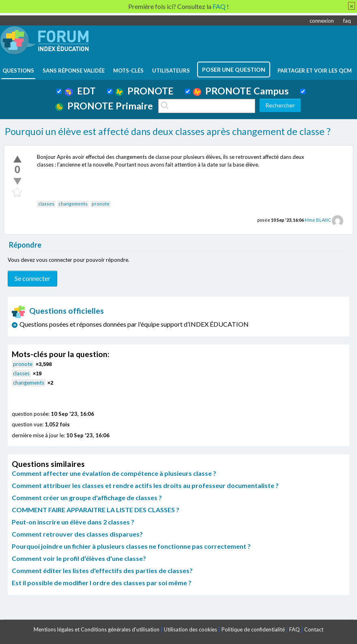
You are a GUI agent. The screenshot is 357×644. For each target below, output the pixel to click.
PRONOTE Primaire (104, 106)
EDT (80, 91)
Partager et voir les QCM (315, 71)
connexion (322, 21)
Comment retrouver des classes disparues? (77, 534)
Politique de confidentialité (253, 629)
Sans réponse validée (74, 71)
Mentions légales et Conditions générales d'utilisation (97, 629)
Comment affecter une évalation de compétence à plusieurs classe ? (114, 473)
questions (18, 71)
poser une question (234, 70)
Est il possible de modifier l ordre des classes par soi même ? (102, 583)
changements (73, 204)
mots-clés (128, 71)
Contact (314, 629)
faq (347, 21)
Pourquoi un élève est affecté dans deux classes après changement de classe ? (168, 131)
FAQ (295, 629)
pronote (101, 204)
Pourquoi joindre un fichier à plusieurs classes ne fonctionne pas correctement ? (131, 546)
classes (46, 204)
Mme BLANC (318, 220)
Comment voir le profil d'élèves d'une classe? (79, 558)
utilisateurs (171, 71)
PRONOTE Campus (241, 91)
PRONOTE (144, 91)
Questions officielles (58, 311)
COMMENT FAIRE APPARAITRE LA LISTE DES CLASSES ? (96, 510)
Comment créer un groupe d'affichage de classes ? (87, 497)
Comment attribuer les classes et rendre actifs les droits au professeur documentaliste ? (145, 485)
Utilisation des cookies (190, 629)
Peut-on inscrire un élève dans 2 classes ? (73, 522)
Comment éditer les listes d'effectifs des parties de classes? (102, 570)
